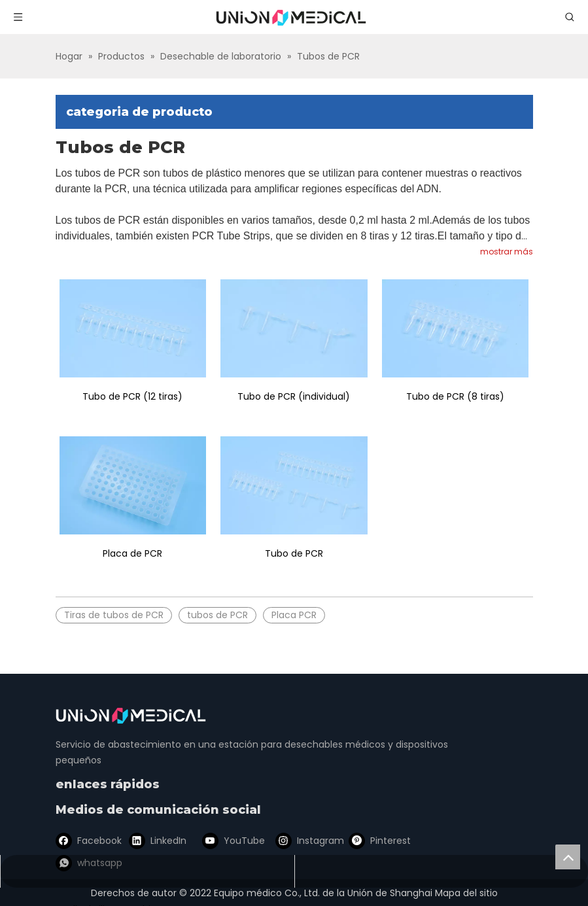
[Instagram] (297, 841)
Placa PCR (294, 615)
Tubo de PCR (294, 553)
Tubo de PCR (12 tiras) (132, 396)
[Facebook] (88, 841)
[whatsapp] (437, 841)
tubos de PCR (217, 615)
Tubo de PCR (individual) (294, 396)
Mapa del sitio (466, 893)
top (568, 857)
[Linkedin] (157, 841)
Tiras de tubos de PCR (114, 615)
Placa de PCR (132, 553)
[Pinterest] (367, 841)
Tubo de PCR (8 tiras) (455, 396)
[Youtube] (227, 841)
